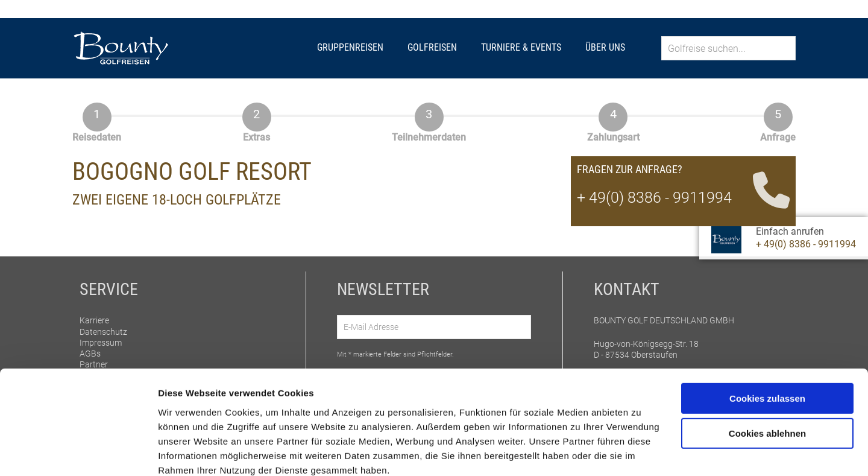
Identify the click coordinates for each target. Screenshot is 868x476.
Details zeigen (188, 452)
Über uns (605, 47)
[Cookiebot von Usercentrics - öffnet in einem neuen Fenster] (78, 452)
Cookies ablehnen (767, 382)
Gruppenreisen (350, 47)
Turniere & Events (521, 47)
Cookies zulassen (767, 347)
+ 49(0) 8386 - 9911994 (806, 244)
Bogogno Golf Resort (192, 172)
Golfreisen (432, 47)
